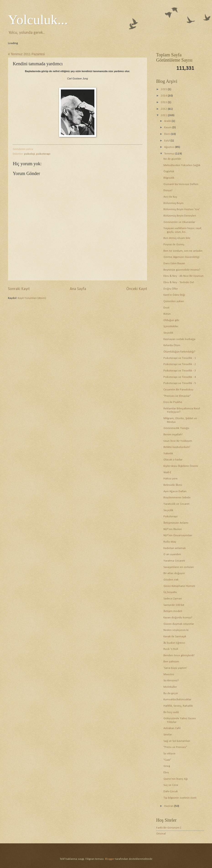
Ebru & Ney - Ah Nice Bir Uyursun (184, 276)
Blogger (110, 859)
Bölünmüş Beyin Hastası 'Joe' (182, 209)
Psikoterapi (171, 516)
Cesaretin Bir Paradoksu (178, 390)
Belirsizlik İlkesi (173, 485)
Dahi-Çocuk (171, 791)
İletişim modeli (173, 611)
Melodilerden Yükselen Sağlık (182, 165)
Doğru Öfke (171, 289)
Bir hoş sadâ (171, 712)
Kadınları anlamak (175, 548)
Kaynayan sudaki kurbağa (179, 339)
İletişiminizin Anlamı (176, 523)
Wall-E (167, 472)
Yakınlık (168, 454)
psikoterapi (43, 154)
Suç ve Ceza (171, 785)
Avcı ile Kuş (170, 197)
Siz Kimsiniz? (171, 681)
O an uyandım (172, 554)
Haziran (169, 806)
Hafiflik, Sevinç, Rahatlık (178, 706)
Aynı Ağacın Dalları (175, 491)
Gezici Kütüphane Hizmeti (179, 586)
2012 (164, 109)
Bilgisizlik (169, 178)
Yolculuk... (38, 20)
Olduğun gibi (171, 320)
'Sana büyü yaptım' (175, 668)
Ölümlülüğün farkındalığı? (179, 352)
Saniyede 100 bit (174, 605)
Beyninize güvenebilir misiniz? (182, 270)
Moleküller (170, 687)
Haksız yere (171, 479)
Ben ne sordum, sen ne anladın (183, 251)
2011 (164, 115)
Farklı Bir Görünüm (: (169, 828)
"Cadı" (167, 760)
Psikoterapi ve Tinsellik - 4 (180, 377)
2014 (164, 96)
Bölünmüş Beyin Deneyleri (180, 216)
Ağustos (169, 147)
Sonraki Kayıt (19, 289)
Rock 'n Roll (171, 649)
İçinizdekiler (171, 326)
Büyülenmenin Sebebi (177, 498)
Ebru (166, 773)
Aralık (168, 121)
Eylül (167, 141)
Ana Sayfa (78, 289)
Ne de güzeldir (172, 159)
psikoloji (30, 154)
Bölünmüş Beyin (173, 203)
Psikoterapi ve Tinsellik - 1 (180, 358)
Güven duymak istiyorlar (179, 624)
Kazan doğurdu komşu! (178, 618)
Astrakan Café (172, 728)
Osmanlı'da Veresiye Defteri (181, 184)
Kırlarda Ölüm (172, 345)
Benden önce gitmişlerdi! (179, 655)
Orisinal (161, 834)
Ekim (167, 134)
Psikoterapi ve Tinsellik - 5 (180, 383)
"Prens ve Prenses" (175, 747)
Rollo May (170, 542)
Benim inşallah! (173, 435)
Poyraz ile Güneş (174, 244)
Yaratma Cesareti (174, 561)
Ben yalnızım (171, 662)
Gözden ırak (171, 580)
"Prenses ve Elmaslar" (177, 396)
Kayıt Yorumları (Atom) (32, 298)
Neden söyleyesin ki (176, 630)
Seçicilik (168, 333)
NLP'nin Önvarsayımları (178, 535)
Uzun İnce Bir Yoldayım (178, 441)
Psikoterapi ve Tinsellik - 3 (180, 371)
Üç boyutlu (170, 592)
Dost (166, 308)
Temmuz (170, 154)
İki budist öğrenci (174, 643)
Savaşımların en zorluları (179, 567)
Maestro (169, 674)
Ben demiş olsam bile (177, 238)
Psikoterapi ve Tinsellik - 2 (180, 364)
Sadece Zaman (173, 599)
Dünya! (168, 190)
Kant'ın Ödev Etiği (174, 295)
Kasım (168, 127)
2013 (164, 102)
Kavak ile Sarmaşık (175, 637)
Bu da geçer (171, 693)
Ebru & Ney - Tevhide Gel (179, 282)
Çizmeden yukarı (174, 301)
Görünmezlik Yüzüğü (176, 428)
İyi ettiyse (169, 754)
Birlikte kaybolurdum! (177, 447)
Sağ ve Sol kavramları (177, 741)
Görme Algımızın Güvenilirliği (181, 257)
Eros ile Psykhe (173, 402)
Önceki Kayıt (137, 289)
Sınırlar (168, 735)
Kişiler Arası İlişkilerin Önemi (181, 466)
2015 (164, 89)
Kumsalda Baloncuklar (177, 699)
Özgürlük (169, 171)
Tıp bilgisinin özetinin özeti (180, 798)
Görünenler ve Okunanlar (179, 222)
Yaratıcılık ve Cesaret (176, 504)
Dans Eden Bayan (174, 263)
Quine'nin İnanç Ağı (176, 779)
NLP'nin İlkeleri (173, 529)
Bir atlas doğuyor (174, 573)
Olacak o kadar (173, 460)
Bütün (167, 314)
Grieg (167, 766)
